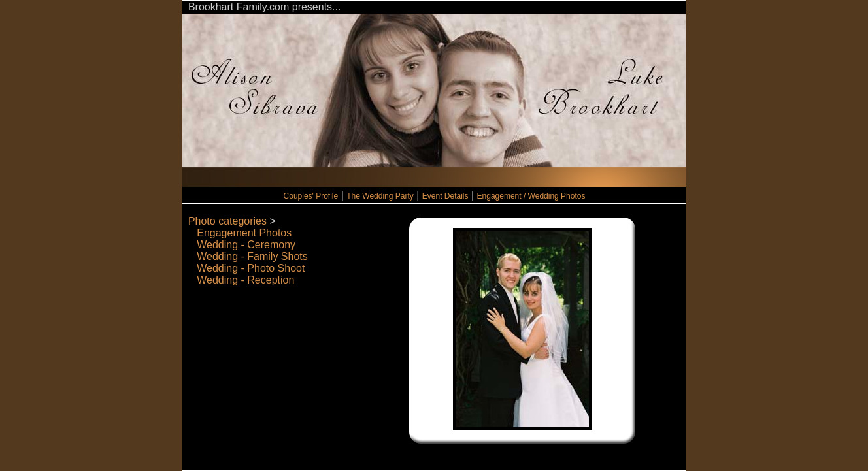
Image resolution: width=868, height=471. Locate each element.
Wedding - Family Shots (252, 256)
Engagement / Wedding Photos (531, 196)
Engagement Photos (244, 233)
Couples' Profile (311, 196)
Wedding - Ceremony (246, 245)
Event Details (445, 196)
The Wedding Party (380, 196)
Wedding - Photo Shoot (251, 268)
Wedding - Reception (245, 280)
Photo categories (227, 221)
